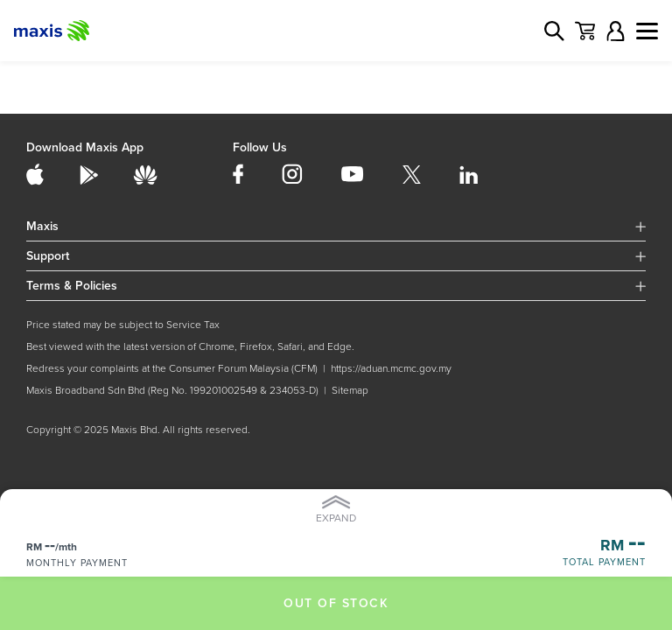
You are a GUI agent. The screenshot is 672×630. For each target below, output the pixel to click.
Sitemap (350, 391)
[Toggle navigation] (647, 31)
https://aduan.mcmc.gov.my (391, 369)
